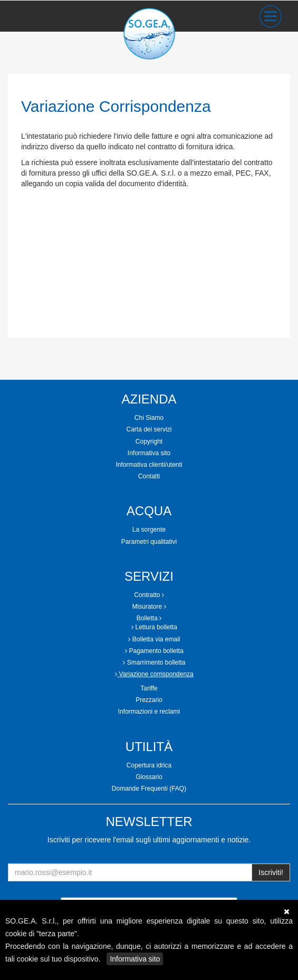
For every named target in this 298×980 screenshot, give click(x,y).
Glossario (149, 777)
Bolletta (149, 618)
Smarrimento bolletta (154, 662)
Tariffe (149, 688)
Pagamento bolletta (154, 651)
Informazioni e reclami (149, 712)
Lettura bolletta (154, 627)
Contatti (149, 476)
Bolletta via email (154, 639)
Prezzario (149, 700)
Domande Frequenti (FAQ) (149, 789)
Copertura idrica (149, 765)
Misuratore (149, 607)
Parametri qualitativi (149, 542)
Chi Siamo (149, 418)
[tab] (149, 418)
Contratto (149, 595)
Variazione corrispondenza (154, 674)
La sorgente (149, 530)
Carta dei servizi (149, 429)
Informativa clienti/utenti (149, 465)
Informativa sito (135, 959)
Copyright (149, 441)
